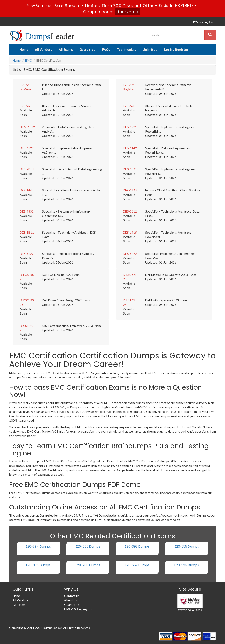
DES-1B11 (27, 232)
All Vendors (44, 50)
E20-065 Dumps (88, 546)
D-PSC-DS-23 (27, 302)
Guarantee (87, 50)
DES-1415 (130, 232)
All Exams (66, 50)
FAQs (106, 50)
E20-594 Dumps (38, 546)
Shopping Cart (204, 22)
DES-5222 (130, 254)
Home (24, 50)
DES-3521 (130, 169)
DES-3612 (130, 211)
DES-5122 (27, 254)
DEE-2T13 (130, 190)
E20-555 (26, 85)
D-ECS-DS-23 (27, 277)
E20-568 (26, 106)
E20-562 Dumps (137, 565)
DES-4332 (27, 211)
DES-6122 (27, 148)
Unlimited (150, 50)
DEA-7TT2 (27, 127)
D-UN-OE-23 (130, 302)
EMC (29, 60)
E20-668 (129, 106)
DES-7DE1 (27, 169)
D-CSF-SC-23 (27, 328)
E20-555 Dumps (187, 546)
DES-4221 (130, 127)
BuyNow (26, 89)
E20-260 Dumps (88, 565)
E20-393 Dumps (137, 546)
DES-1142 (130, 148)
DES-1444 (27, 190)
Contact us (72, 596)
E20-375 (129, 85)
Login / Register (176, 50)
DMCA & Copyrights (78, 609)
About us (71, 600)
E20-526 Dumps (187, 565)
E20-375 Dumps (38, 565)
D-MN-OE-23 (130, 277)
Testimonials (126, 50)
